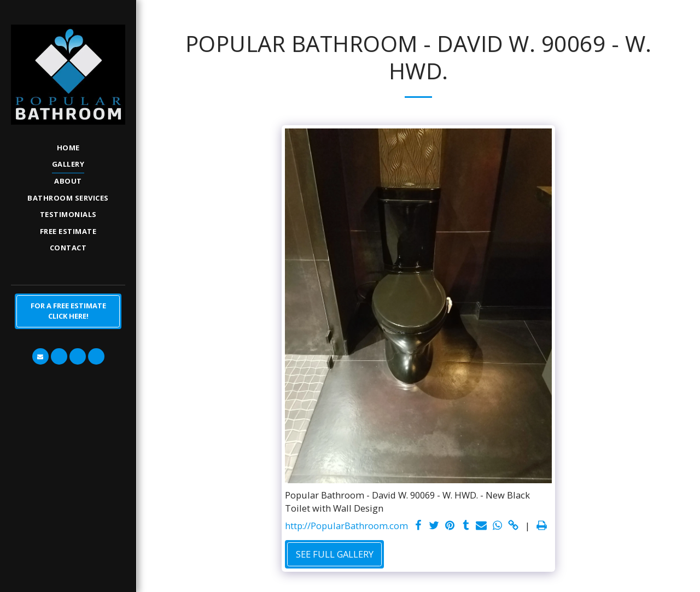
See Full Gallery (335, 554)
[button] (40, 356)
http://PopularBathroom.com (346, 526)
